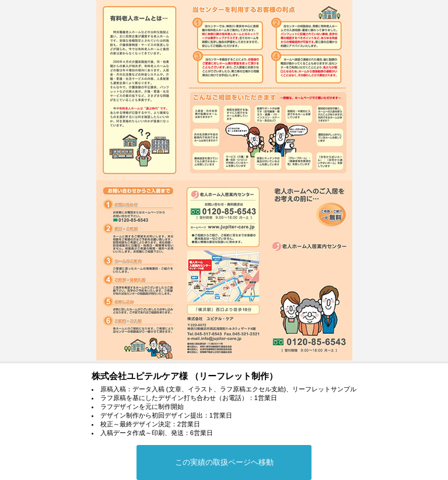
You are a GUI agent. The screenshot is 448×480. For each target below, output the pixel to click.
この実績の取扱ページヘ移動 (224, 462)
